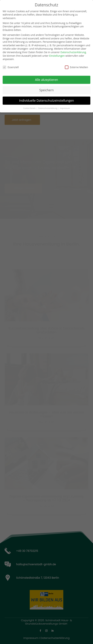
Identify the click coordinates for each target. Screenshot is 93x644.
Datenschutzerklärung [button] (48, 106)
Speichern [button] (46, 88)
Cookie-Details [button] (30, 106)
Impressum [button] (65, 106)
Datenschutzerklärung (73, 50)
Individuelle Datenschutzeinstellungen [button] (46, 98)
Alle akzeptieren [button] (46, 77)
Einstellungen (57, 53)
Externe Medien (76, 65)
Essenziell (11, 65)
